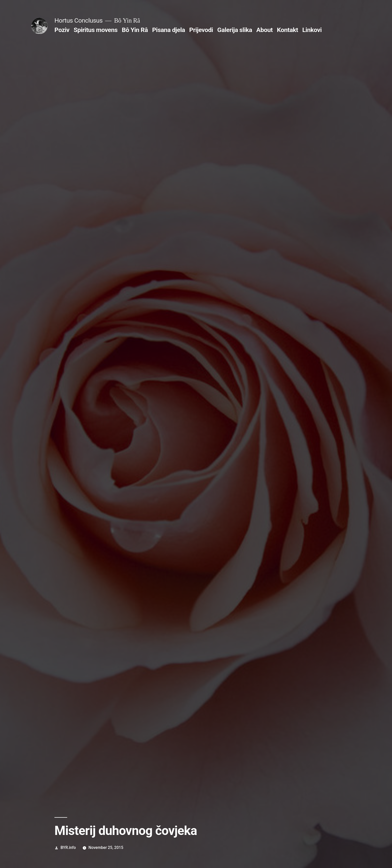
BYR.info (68, 848)
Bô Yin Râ (135, 30)
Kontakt (288, 30)
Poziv (62, 30)
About (265, 30)
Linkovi (312, 30)
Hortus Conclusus (78, 20)
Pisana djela (169, 30)
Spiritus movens (96, 30)
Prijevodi (201, 30)
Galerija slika (235, 30)
